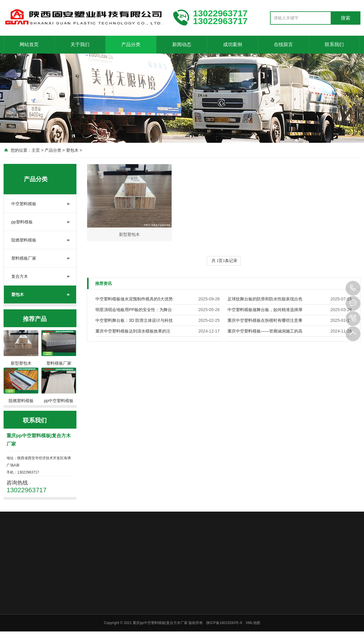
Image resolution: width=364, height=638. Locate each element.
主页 (36, 150)
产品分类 (131, 44)
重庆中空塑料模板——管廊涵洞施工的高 (265, 331)
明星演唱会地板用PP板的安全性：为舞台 (134, 310)
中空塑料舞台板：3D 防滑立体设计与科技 (134, 320)
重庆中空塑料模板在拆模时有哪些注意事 (265, 320)
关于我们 (80, 44)
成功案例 (233, 44)
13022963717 (353, 288)
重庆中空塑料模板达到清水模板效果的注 (133, 331)
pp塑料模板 (22, 222)
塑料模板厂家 (24, 258)
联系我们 (334, 44)
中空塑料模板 (24, 204)
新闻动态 (182, 44)
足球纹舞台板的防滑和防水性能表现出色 (265, 299)
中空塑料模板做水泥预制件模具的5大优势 (134, 299)
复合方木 (20, 276)
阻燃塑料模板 (24, 240)
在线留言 (283, 44)
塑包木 (72, 150)
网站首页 (29, 44)
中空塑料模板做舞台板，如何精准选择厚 (265, 310)
